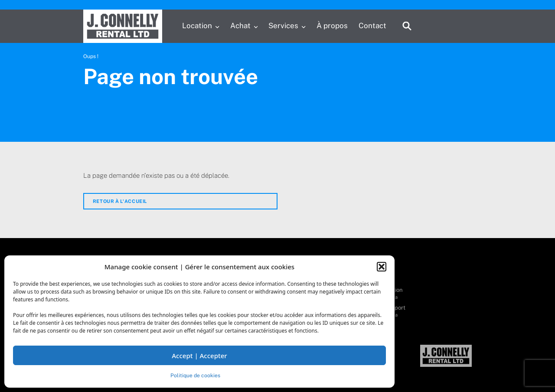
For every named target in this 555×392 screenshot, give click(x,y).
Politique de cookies (195, 376)
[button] (382, 267)
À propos (332, 26)
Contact (372, 26)
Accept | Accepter (199, 356)
